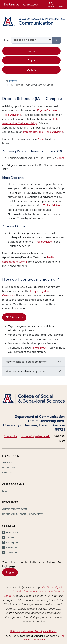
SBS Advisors (14, 317)
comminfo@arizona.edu (36, 436)
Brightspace (10, 468)
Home (13, 81)
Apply (31, 60)
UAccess (8, 473)
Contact (31, 51)
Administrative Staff (14, 509)
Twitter (10, 538)
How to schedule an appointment (27, 362)
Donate (31, 70)
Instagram (12, 543)
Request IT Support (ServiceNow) (23, 514)
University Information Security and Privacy (34, 631)
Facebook (12, 533)
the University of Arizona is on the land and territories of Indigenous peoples (33, 592)
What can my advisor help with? (25, 371)
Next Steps (40, 348)
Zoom (41, 139)
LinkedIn (11, 548)
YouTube (11, 553)
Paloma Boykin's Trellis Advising (43, 132)
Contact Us (10, 436)
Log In (10, 572)
